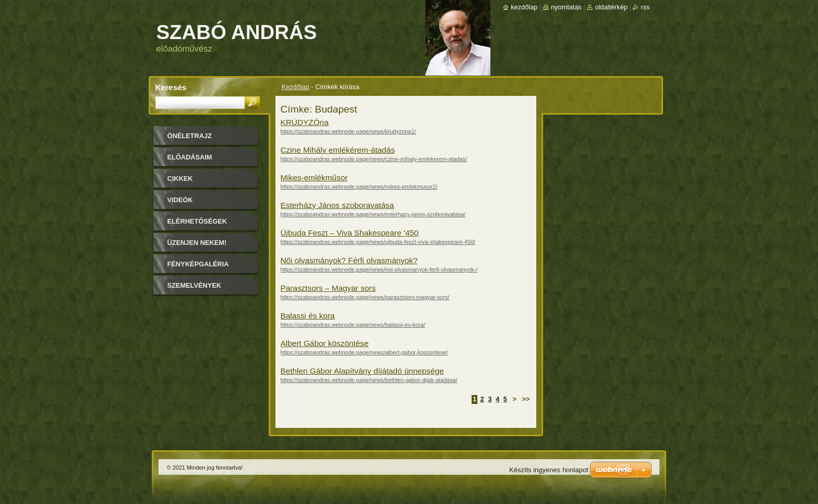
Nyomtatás (566, 7)
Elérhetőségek (197, 221)
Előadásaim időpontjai (190, 161)
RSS (645, 7)
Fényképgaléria (198, 264)
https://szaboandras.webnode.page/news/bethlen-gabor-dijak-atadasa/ (369, 380)
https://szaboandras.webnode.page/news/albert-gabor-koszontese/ (364, 352)
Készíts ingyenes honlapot (549, 470)
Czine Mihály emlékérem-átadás (338, 150)
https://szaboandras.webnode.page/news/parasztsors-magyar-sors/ (365, 297)
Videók (180, 200)
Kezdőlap (296, 87)
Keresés (171, 87)
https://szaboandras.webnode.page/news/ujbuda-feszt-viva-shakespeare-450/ (378, 242)
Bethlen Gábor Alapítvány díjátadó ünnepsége (362, 371)
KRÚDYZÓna (305, 122)
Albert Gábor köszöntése (325, 343)
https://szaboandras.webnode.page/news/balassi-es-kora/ (353, 325)
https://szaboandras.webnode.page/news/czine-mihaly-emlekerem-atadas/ (374, 159)
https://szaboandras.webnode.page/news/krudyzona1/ (348, 131)
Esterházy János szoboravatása (338, 205)
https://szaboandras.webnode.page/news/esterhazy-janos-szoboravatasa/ (373, 214)
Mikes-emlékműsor (314, 177)
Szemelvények (195, 285)
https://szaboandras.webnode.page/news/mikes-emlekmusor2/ (359, 187)
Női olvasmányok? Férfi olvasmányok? (349, 260)
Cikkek (180, 179)
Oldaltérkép (611, 7)
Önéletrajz (190, 136)
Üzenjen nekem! (197, 243)
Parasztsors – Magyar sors (328, 288)
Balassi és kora (308, 316)
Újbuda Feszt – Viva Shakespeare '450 (350, 233)
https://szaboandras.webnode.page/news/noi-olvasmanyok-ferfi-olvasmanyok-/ (379, 269)
